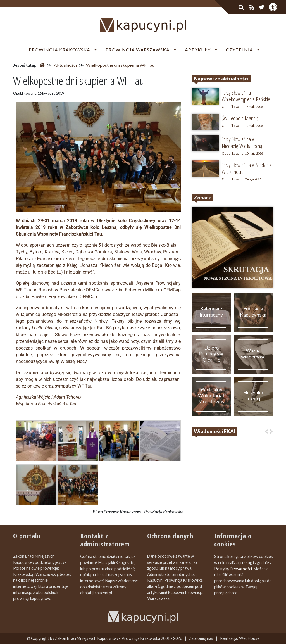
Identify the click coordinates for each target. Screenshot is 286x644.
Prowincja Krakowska (59, 50)
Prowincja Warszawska (138, 50)
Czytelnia (239, 50)
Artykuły (198, 50)
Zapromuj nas (201, 638)
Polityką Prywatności (233, 569)
